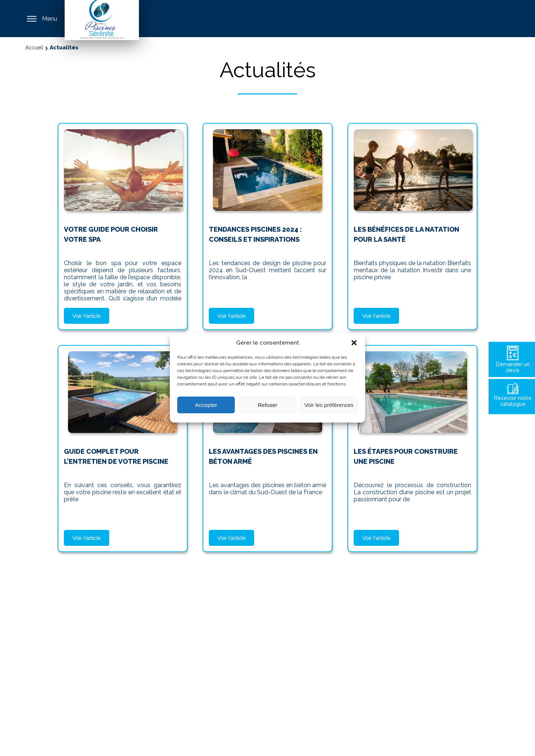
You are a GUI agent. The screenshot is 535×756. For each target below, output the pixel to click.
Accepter (206, 405)
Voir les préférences (329, 405)
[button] (354, 343)
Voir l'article (87, 316)
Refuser (268, 405)
